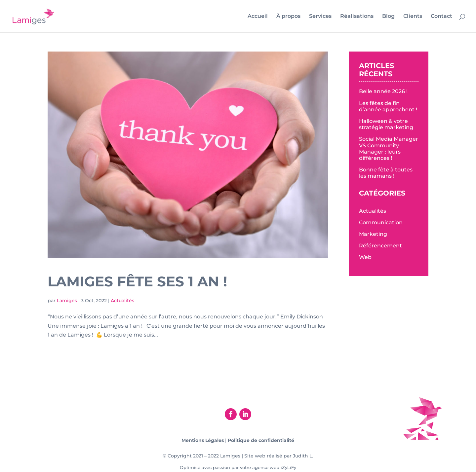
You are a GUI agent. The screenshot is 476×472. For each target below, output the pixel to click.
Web (365, 257)
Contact (441, 17)
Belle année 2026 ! (383, 91)
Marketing (373, 234)
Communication (381, 222)
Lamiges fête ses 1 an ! (137, 281)
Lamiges (67, 301)
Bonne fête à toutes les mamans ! (386, 173)
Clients (413, 17)
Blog (388, 17)
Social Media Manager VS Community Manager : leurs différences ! (389, 148)
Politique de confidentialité (261, 440)
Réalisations (357, 17)
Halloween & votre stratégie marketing (386, 124)
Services (320, 17)
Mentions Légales (203, 440)
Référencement (380, 246)
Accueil (258, 17)
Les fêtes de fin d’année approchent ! (388, 106)
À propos (288, 17)
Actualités (122, 301)
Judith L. (303, 456)
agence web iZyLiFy (274, 467)
